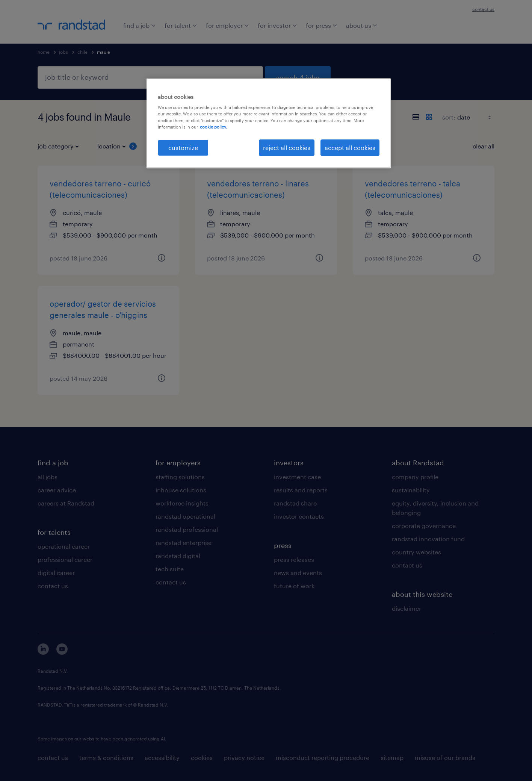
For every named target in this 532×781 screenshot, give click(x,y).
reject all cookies (287, 148)
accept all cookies (350, 148)
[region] (269, 123)
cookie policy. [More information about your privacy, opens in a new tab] (213, 127)
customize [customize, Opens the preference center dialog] (183, 148)
